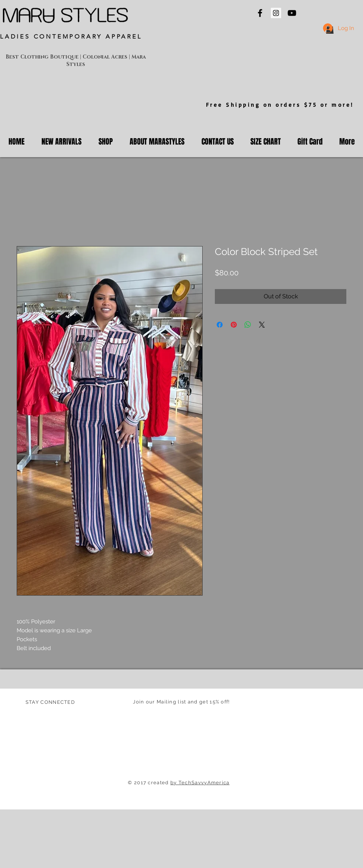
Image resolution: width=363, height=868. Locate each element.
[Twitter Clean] (42, 720)
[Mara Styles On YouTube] (292, 13)
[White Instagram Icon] (56, 720)
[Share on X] (262, 325)
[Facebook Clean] (29, 720)
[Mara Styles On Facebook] (260, 13)
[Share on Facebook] (220, 325)
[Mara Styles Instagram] (276, 13)
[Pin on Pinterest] (234, 325)
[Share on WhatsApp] (248, 325)
